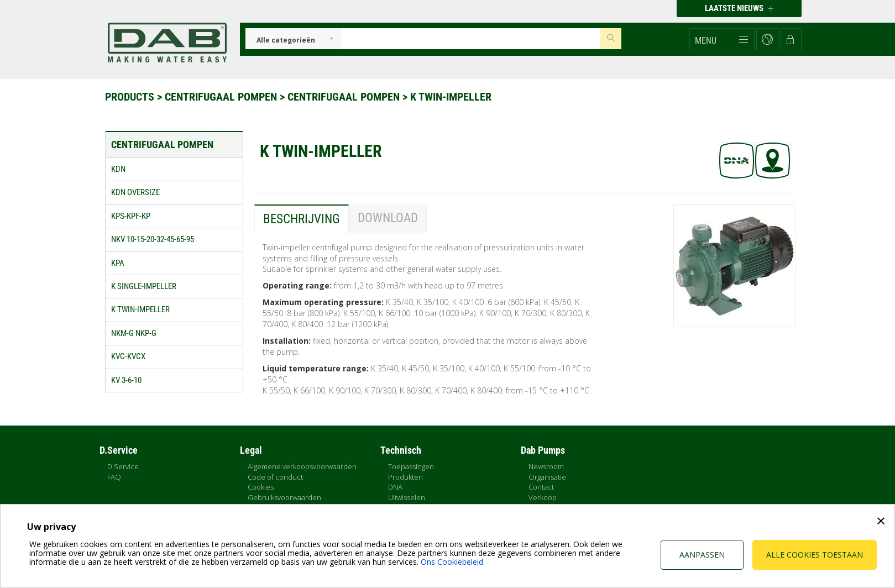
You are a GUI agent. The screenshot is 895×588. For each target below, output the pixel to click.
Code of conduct (275, 477)
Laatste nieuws (739, 8)
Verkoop (543, 497)
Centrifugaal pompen (222, 97)
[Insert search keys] (472, 39)
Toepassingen (411, 466)
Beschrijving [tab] (302, 219)
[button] (722, 39)
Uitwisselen (407, 497)
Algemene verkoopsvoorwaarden (302, 466)
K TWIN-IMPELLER (451, 97)
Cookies (261, 487)
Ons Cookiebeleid (452, 562)
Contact (541, 487)
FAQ (114, 477)
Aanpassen (702, 555)
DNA (395, 487)
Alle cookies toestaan (815, 555)
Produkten (405, 477)
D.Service (123, 466)
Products (131, 97)
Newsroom (546, 466)
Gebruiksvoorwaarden (284, 497)
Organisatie (547, 477)
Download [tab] (388, 218)
